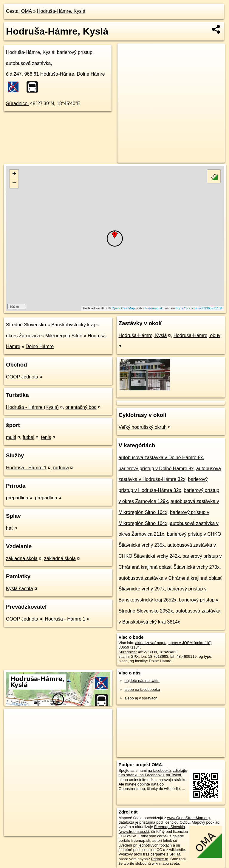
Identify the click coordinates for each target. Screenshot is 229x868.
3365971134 (129, 647)
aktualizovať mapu (151, 643)
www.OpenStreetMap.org (188, 818)
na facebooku (159, 770)
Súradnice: (17, 103)
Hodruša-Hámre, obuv (197, 335)
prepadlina (17, 498)
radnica (61, 468)
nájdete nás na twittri (142, 681)
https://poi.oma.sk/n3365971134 (199, 308)
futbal (28, 437)
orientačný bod (81, 407)
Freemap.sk (154, 308)
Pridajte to (160, 859)
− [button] (14, 183)
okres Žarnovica (23, 336)
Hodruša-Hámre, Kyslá (61, 11)
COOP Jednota (22, 377)
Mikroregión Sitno (64, 336)
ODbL (184, 822)
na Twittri (173, 775)
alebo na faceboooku (142, 689)
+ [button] (14, 174)
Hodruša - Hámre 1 (26, 468)
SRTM (175, 854)
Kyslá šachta (20, 589)
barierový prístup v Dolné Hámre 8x (156, 469)
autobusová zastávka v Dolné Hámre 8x (161, 458)
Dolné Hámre (40, 346)
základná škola (22, 558)
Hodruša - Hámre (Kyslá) (32, 407)
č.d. (14, 74)
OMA (27, 11)
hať (10, 528)
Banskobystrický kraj (73, 325)
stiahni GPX (129, 656)
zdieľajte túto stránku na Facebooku (153, 773)
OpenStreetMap (123, 308)
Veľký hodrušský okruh (143, 427)
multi (11, 437)
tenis (46, 437)
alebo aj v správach (141, 698)
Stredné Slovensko (26, 325)
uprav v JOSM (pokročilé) (190, 643)
